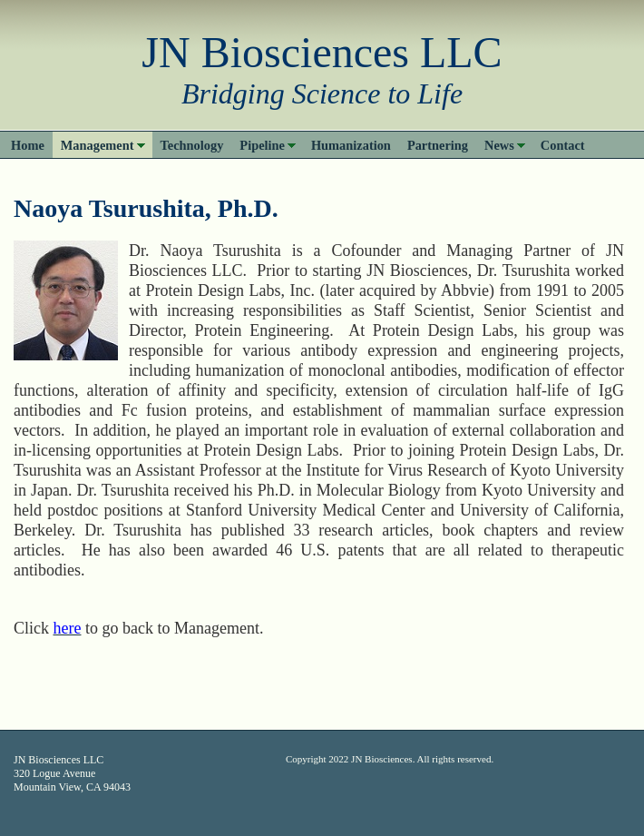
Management (98, 145)
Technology (192, 145)
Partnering (438, 145)
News (499, 145)
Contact (563, 145)
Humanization (351, 145)
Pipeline (262, 145)
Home (28, 145)
